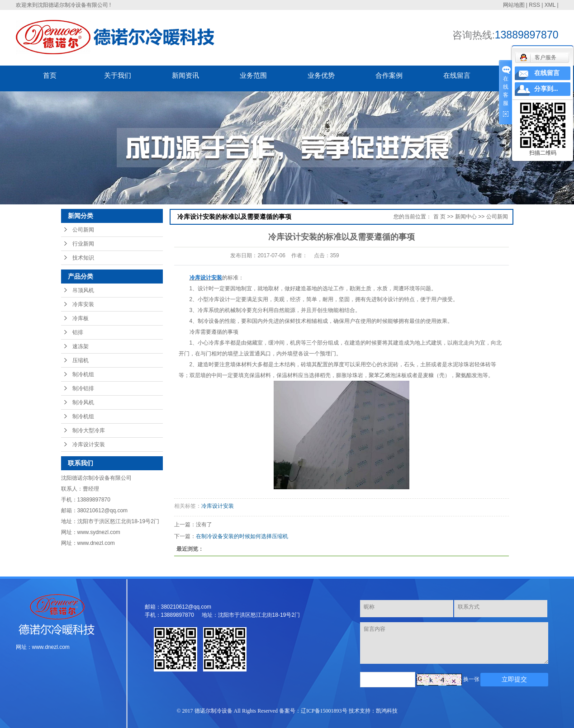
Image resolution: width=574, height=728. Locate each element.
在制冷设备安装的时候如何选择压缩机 (242, 536)
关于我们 (118, 75)
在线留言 (457, 75)
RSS (534, 5)
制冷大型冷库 (89, 430)
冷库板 (81, 318)
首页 (50, 75)
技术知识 (83, 258)
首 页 (439, 217)
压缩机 (81, 360)
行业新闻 (83, 244)
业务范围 (253, 75)
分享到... (546, 89)
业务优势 (321, 75)
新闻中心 (466, 217)
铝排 (78, 332)
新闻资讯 (185, 75)
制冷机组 (83, 374)
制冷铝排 (83, 388)
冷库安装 (83, 304)
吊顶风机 (83, 290)
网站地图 (514, 5)
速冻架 (81, 346)
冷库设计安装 (89, 444)
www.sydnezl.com (99, 532)
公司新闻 (83, 230)
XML (550, 5)
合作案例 (389, 75)
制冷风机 (83, 402)
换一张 (471, 679)
